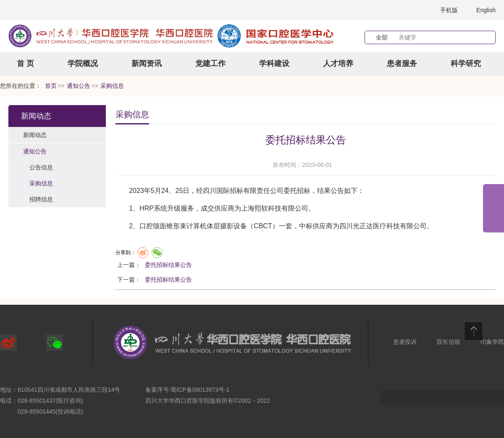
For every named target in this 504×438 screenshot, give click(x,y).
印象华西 (492, 342)
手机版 (449, 10)
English (486, 10)
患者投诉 (405, 342)
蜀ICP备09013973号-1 (200, 390)
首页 (51, 86)
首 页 (25, 63)
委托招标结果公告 (168, 265)
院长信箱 (449, 342)
